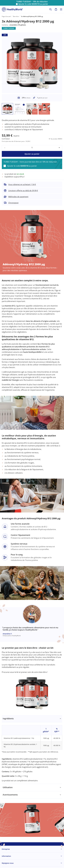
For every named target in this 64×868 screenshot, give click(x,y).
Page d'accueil (6, 16)
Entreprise (6, 849)
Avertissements (10, 795)
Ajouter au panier (32, 154)
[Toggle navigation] (61, 9)
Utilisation (8, 787)
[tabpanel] (32, 749)
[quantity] (32, 148)
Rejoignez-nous (8, 863)
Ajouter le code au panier (33, 4)
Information (6, 856)
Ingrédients (8, 719)
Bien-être (16, 16)
